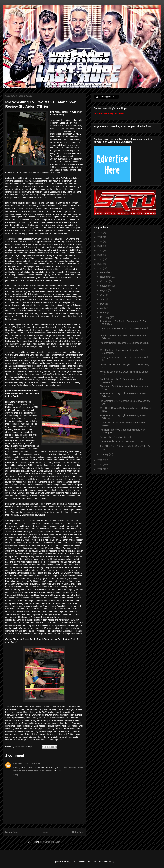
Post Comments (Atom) (50, 842)
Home (45, 832)
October (104, 281)
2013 (100, 268)
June (103, 299)
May (102, 304)
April (103, 308)
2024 (100, 233)
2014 (100, 264)
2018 (100, 246)
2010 (100, 469)
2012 (100, 460)
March (104, 313)
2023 (100, 237)
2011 (100, 464)
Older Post (78, 832)
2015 (100, 259)
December (106, 272)
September (106, 286)
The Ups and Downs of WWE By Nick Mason (122, 441)
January (104, 454)
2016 (100, 255)
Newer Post (11, 832)
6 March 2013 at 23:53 (33, 764)
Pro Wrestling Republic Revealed (116, 437)
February (105, 317)
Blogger (112, 862)
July (102, 295)
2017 (100, 250)
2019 (100, 241)
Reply (16, 774)
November (106, 277)
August (104, 290)
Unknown (18, 764)
